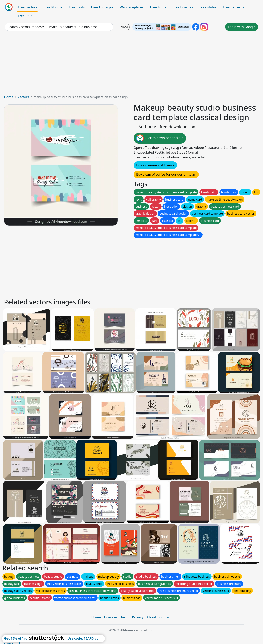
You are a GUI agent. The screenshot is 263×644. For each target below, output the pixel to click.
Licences (111, 617)
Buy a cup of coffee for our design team (166, 174)
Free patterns (233, 7)
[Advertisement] (131, 64)
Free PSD (25, 16)
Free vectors (27, 7)
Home (9, 97)
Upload (123, 27)
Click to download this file (160, 138)
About (151, 617)
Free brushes (183, 7)
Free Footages (102, 7)
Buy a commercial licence (155, 165)
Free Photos (53, 7)
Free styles (208, 7)
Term (125, 617)
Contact (166, 617)
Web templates (132, 7)
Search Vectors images (25, 27)
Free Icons (158, 7)
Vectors (23, 97)
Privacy (138, 617)
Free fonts (77, 7)
